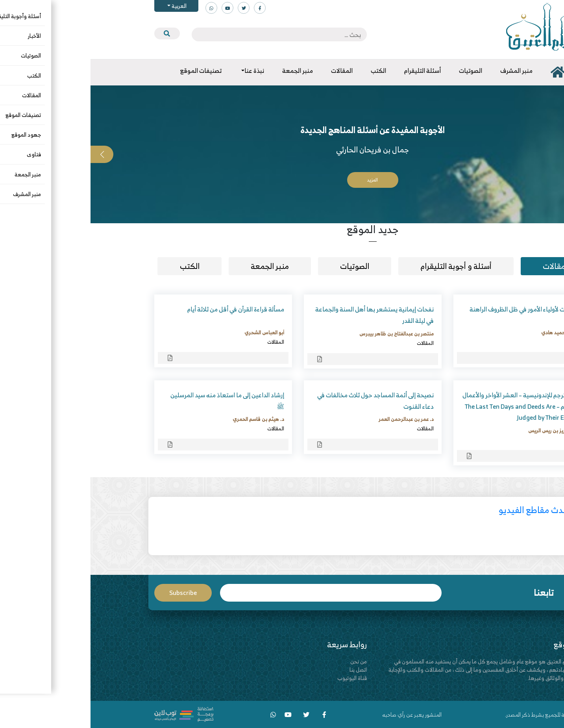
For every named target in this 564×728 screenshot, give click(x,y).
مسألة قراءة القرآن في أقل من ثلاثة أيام (145, 309)
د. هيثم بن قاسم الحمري (168, 419)
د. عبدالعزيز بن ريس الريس (465, 430)
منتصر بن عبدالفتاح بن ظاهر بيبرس (306, 333)
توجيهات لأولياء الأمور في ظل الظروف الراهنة (436, 309)
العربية (88, 6)
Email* (240, 593)
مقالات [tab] (463, 266)
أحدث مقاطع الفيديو (444, 510)
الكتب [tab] (99, 266)
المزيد (282, 180)
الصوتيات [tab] (264, 266)
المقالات (484, 342)
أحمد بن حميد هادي (472, 332)
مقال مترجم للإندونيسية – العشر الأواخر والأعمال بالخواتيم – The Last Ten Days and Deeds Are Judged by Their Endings (432, 406)
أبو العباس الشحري (174, 332)
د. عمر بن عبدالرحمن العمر (316, 419)
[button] (553, 154)
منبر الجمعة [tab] (179, 266)
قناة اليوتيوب (262, 678)
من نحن (268, 661)
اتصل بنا (268, 670)
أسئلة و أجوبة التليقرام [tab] (365, 266)
